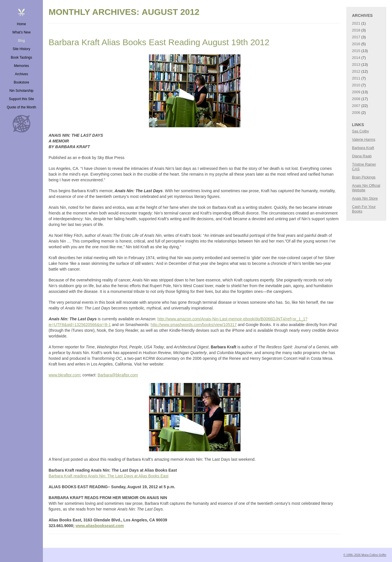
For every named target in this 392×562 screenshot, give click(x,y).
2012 (356, 71)
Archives (21, 74)
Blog (21, 41)
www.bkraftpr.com (64, 375)
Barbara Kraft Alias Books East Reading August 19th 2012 (159, 42)
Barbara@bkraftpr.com (118, 375)
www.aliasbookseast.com (100, 526)
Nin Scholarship (21, 91)
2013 (356, 64)
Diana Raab (362, 156)
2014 (356, 58)
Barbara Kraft (363, 148)
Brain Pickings (364, 177)
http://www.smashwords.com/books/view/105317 (194, 325)
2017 (356, 37)
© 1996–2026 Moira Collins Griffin (365, 555)
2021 (356, 23)
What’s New (21, 32)
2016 (356, 44)
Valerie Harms (364, 139)
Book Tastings (22, 57)
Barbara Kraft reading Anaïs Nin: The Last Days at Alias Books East (109, 476)
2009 (356, 92)
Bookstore (21, 82)
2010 (356, 85)
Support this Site (21, 99)
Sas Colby (360, 131)
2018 (356, 30)
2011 (356, 78)
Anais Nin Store (365, 198)
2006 (356, 113)
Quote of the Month (22, 107)
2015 (356, 51)
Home (21, 24)
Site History (21, 49)
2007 (356, 106)
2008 (356, 99)
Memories (22, 66)
